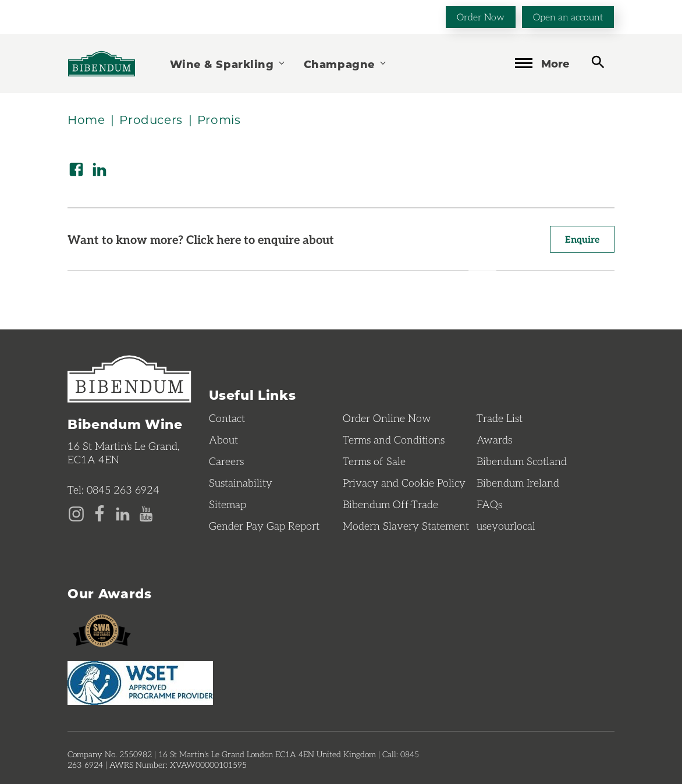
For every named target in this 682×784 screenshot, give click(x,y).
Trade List (500, 418)
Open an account (568, 17)
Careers (226, 461)
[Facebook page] (100, 513)
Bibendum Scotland (522, 461)
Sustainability (241, 483)
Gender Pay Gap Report (264, 526)
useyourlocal (506, 526)
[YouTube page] (146, 513)
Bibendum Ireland (518, 483)
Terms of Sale (374, 461)
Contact (227, 418)
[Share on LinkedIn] (100, 169)
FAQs (489, 504)
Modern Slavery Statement (406, 526)
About (223, 439)
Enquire (582, 239)
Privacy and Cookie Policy (404, 483)
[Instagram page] (76, 513)
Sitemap (228, 504)
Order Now (481, 17)
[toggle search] (598, 63)
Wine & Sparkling (228, 64)
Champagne (346, 64)
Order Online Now (387, 418)
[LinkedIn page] (123, 513)
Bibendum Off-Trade (390, 504)
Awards (494, 439)
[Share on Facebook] (76, 169)
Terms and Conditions (394, 439)
